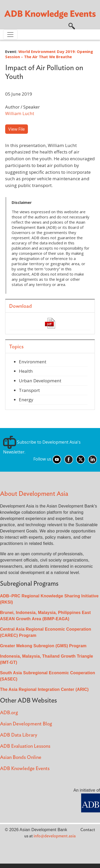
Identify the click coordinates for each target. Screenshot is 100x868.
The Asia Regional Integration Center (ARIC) (44, 689)
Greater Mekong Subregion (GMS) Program (43, 646)
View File (17, 129)
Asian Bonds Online (21, 757)
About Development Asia (34, 494)
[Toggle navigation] (10, 35)
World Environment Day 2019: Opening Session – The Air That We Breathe (49, 54)
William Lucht (20, 113)
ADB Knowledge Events (25, 769)
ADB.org (9, 713)
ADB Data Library (19, 735)
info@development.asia (55, 836)
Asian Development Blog (26, 724)
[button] (72, 26)
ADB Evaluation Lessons (25, 746)
